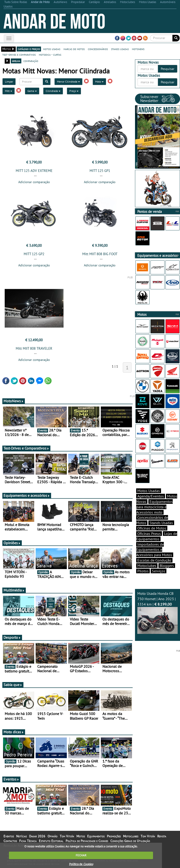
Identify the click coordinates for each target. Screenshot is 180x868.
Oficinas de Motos (152, 528)
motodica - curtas (50, 54)
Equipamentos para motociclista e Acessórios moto (154, 507)
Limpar (9, 82)
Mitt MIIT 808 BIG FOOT (100, 254)
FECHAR (81, 855)
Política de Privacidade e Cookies (87, 841)
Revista (162, 836)
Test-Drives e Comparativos (26, 448)
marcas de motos (74, 49)
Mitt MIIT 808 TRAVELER (34, 348)
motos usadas (52, 49)
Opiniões (12, 543)
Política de (81, 864)
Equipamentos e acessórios (27, 495)
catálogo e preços (29, 49)
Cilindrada (53, 91)
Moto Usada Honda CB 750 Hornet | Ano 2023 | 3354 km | (157, 612)
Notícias (21, 836)
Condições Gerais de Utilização (130, 841)
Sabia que (13, 685)
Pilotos (143, 571)
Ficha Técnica (28, 841)
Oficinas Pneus (149, 534)
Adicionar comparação (34, 182)
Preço (74, 91)
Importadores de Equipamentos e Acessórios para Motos (154, 550)
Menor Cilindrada (68, 82)
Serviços (159, 571)
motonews (138, 49)
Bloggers (167, 566)
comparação (31, 61)
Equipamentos (96, 836)
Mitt (9, 91)
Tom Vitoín (67, 836)
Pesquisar (168, 69)
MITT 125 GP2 (34, 254)
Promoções (114, 836)
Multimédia (14, 590)
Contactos (10, 841)
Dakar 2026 (37, 836)
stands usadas (120, 49)
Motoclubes (147, 566)
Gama (32, 91)
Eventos (11, 779)
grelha (16, 61)
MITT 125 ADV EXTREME (34, 171)
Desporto (12, 637)
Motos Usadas (149, 491)
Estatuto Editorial (51, 841)
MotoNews (14, 401)
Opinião (52, 836)
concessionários (98, 49)
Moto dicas (14, 732)
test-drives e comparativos (19, 54)
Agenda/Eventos (151, 496)
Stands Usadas (161, 523)
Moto (99, 82)
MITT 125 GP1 (100, 171)
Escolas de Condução (154, 560)
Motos (81, 836)
